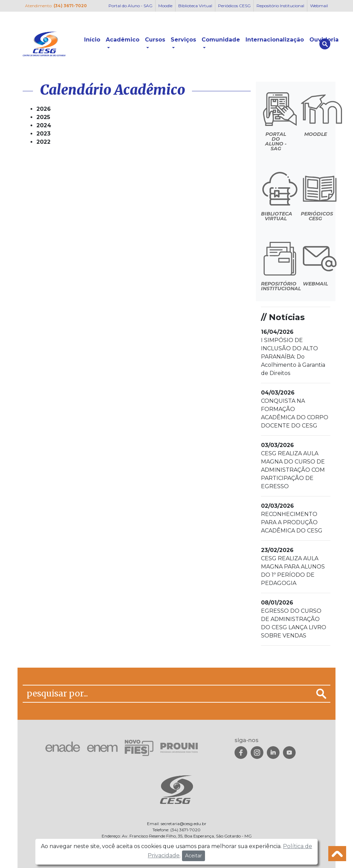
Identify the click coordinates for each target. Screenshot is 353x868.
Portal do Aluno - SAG (130, 6)
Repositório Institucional (280, 6)
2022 (43, 142)
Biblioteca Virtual (195, 6)
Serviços (183, 40)
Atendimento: (56, 6)
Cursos (155, 40)
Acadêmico (123, 40)
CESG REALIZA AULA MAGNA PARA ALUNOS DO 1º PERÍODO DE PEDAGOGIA (293, 567)
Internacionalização (275, 40)
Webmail (319, 6)
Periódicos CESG (234, 6)
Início (92, 40)
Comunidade (221, 40)
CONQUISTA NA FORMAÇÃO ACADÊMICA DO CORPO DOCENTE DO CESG (295, 409)
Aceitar (193, 856)
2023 (43, 134)
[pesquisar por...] (167, 694)
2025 (43, 117)
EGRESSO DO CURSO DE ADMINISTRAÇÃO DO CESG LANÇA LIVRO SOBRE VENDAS (294, 619)
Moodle (165, 6)
